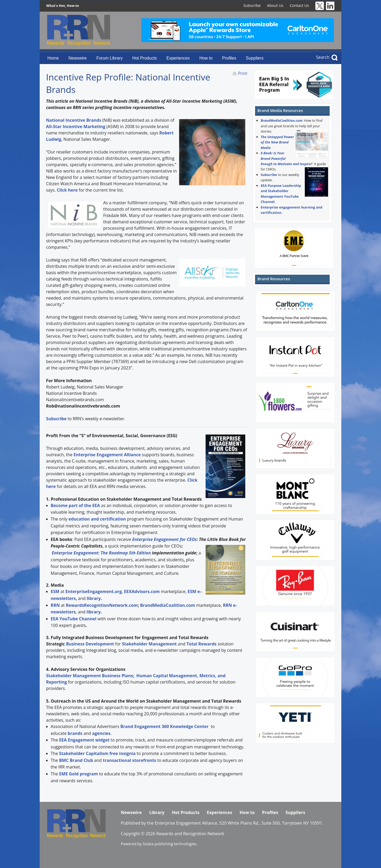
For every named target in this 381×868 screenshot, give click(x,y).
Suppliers (255, 58)
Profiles (229, 58)
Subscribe (252, 5)
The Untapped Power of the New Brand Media (277, 142)
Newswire (77, 58)
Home (53, 58)
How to (206, 58)
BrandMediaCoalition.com (281, 120)
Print (243, 73)
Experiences (178, 58)
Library (157, 812)
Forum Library (110, 58)
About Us (275, 5)
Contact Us (299, 5)
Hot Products (144, 58)
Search (323, 57)
